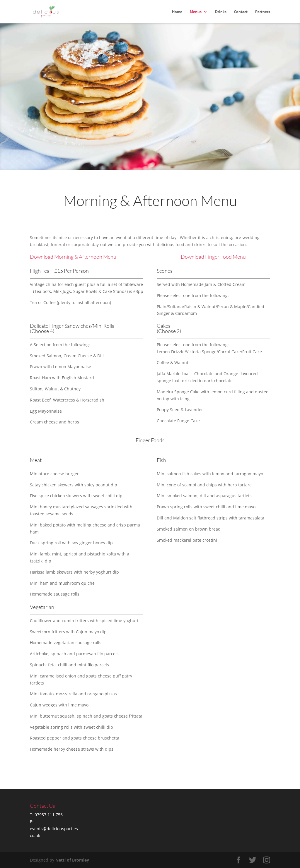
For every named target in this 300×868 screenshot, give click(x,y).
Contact (241, 12)
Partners (263, 12)
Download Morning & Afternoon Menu (73, 257)
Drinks (221, 12)
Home (177, 12)
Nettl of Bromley (72, 860)
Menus (196, 12)
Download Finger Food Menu (213, 257)
